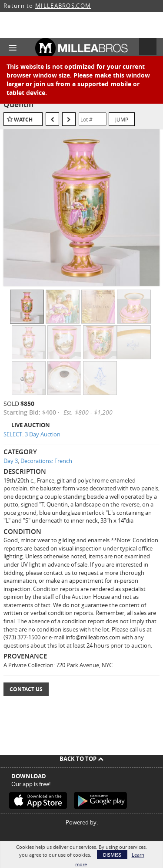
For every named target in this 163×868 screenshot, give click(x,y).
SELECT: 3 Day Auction (32, 434)
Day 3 (11, 461)
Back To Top (81, 759)
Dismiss (112, 855)
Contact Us (26, 689)
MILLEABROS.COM (63, 6)
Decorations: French (46, 461)
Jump (122, 119)
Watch (23, 120)
